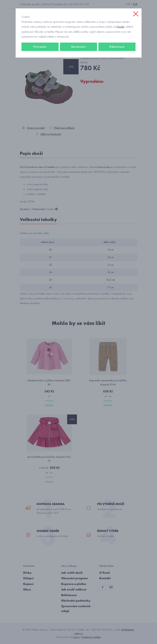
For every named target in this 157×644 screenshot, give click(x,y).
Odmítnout (117, 47)
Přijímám (40, 47)
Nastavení (78, 47)
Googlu (120, 27)
